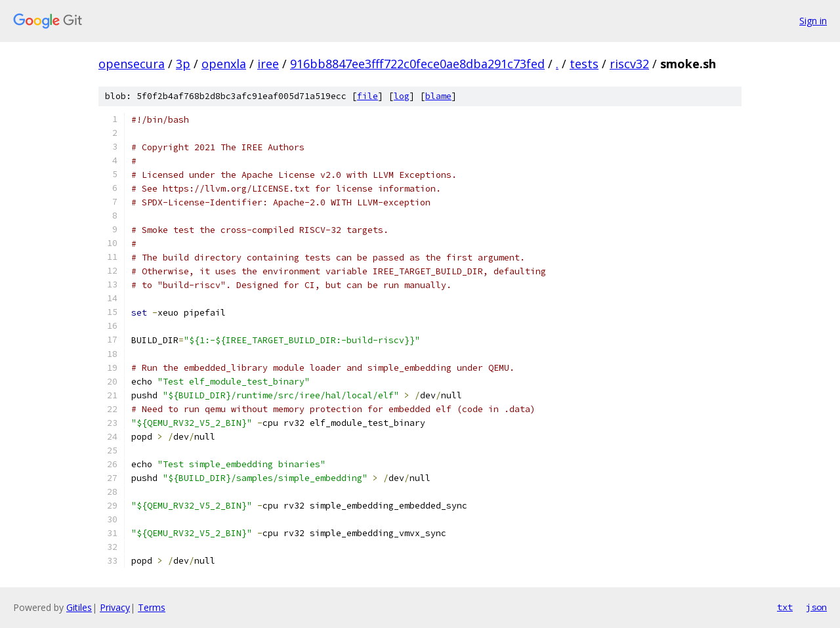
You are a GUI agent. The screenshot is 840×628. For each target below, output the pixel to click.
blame (438, 96)
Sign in (813, 21)
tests (584, 64)
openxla (224, 64)
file (367, 96)
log (402, 96)
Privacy (115, 607)
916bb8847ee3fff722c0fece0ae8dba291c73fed (417, 64)
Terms (152, 607)
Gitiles (79, 607)
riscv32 (629, 64)
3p (183, 64)
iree (268, 64)
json (816, 607)
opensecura (132, 64)
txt (785, 607)
